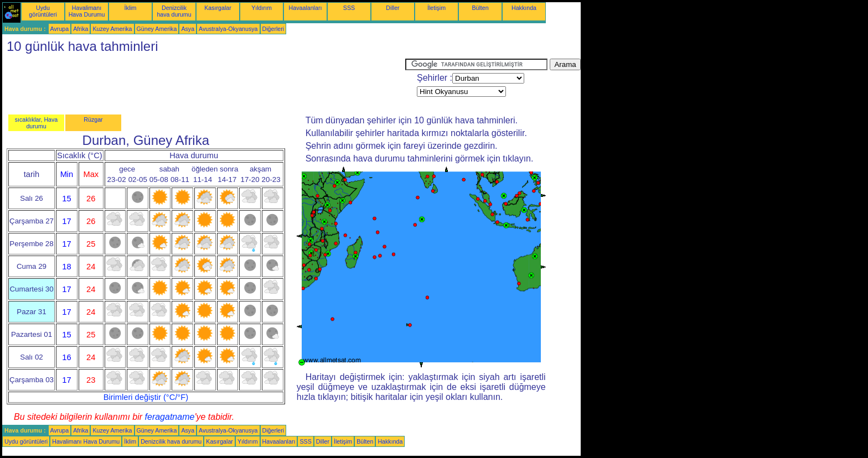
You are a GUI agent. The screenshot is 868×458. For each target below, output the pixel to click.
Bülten (480, 8)
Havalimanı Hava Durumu (87, 11)
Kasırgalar (218, 8)
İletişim (436, 8)
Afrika (81, 29)
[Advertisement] (204, 84)
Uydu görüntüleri (43, 11)
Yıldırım (262, 8)
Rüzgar (93, 119)
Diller (392, 8)
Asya (188, 29)
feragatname (170, 417)
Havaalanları (306, 8)
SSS (349, 8)
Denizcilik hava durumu (174, 11)
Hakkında (524, 8)
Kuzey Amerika (112, 29)
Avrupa (60, 29)
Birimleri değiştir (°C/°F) (146, 397)
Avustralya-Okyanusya (228, 29)
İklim (131, 8)
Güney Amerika (157, 29)
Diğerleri (273, 29)
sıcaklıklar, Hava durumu (37, 123)
